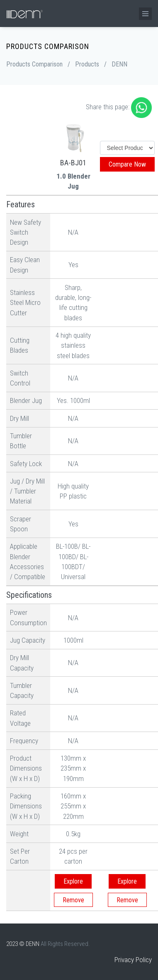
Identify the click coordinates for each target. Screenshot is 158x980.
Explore (73, 881)
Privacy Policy (133, 960)
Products (87, 64)
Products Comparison (34, 64)
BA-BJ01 (73, 163)
